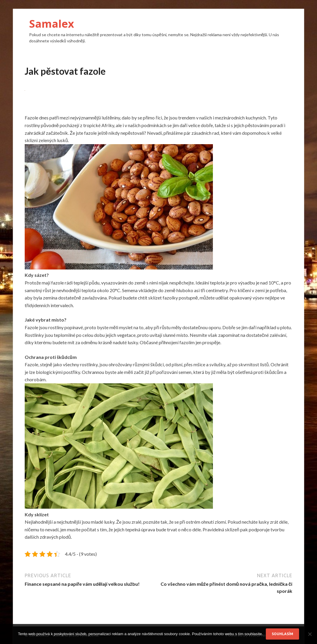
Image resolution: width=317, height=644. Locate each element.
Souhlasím (282, 634)
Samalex (52, 24)
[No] (310, 634)
